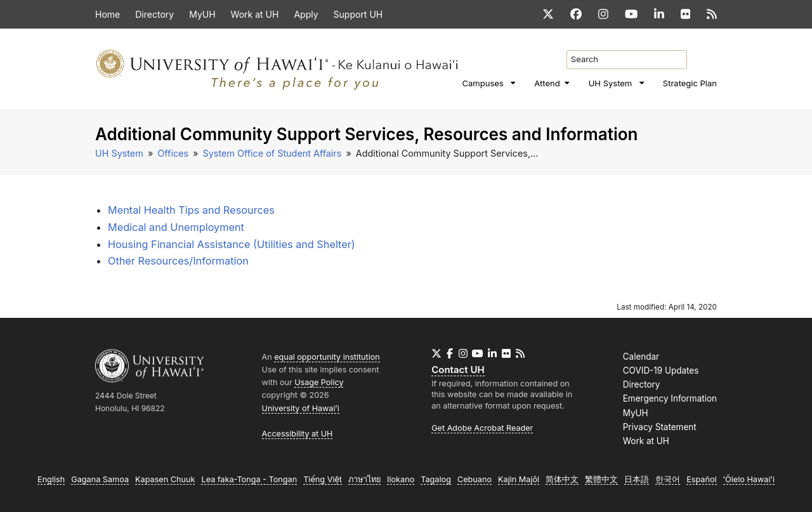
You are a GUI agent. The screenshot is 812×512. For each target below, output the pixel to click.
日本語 (637, 479)
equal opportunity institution (327, 357)
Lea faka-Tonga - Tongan (249, 479)
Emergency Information (670, 398)
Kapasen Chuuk (165, 479)
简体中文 (562, 479)
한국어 (668, 479)
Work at (646, 441)
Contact (458, 370)
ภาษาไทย (364, 479)
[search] (713, 51)
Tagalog (436, 479)
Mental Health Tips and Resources (191, 210)
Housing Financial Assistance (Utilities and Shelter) (232, 244)
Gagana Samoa (100, 479)
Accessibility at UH (298, 434)
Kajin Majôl (519, 479)
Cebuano (475, 479)
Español (701, 479)
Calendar (641, 357)
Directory (642, 384)
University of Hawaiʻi (301, 408)
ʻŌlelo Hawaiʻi (749, 479)
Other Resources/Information (178, 261)
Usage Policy (319, 382)
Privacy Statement (660, 427)
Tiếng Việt (323, 479)
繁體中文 (601, 479)
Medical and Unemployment (176, 227)
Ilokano (401, 479)
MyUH (636, 413)
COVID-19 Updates (661, 371)
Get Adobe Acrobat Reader (482, 428)
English (51, 479)
